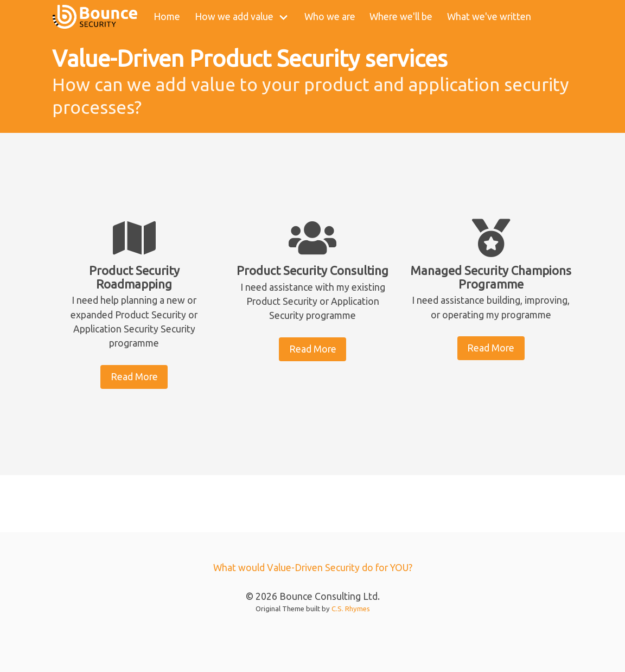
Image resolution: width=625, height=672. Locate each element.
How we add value (234, 17)
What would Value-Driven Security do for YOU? (313, 568)
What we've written (489, 17)
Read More (134, 377)
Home (167, 17)
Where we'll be (401, 17)
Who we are (330, 17)
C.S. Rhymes (351, 609)
